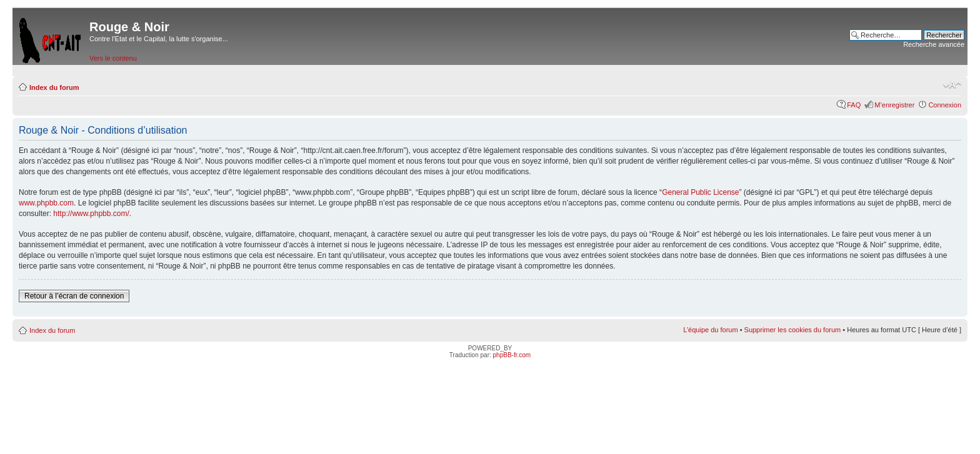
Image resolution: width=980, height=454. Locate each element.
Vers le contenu (113, 58)
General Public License (700, 192)
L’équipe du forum (710, 330)
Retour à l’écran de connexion (74, 296)
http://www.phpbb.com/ (91, 214)
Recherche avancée (934, 44)
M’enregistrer (894, 105)
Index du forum (54, 87)
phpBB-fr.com (512, 355)
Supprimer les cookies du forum (793, 330)
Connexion (945, 105)
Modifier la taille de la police (952, 85)
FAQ (854, 105)
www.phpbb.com (46, 203)
